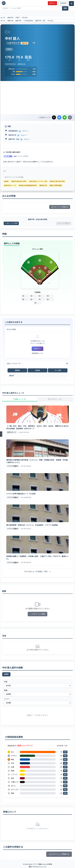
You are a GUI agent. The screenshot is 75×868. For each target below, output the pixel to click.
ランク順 (58, 370)
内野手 (18, 18)
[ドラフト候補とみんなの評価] (4, 3)
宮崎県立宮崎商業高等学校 (28, 185)
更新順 (17, 370)
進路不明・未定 (40, 21)
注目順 (38, 370)
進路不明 (10, 18)
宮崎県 (6, 181)
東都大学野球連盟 (56, 185)
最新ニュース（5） (20, 399)
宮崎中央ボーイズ (10, 185)
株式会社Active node (39, 867)
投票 (65, 752)
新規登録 (63, 3)
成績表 (6, 674)
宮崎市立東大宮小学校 (19, 181)
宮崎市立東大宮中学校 (57, 181)
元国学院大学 (13, 43)
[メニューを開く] (1, 434)
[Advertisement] (37, 98)
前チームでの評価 (11, 223)
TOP (3, 18)
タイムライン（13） (55, 399)
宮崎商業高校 (13, 131)
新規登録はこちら (37, 353)
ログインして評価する (60, 207)
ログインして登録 (37, 614)
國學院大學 (43, 185)
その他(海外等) (28, 21)
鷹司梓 (12, 376)
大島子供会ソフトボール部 (38, 181)
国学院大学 (12, 135)
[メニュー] (71, 4)
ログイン (52, 3)
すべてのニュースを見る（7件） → (38, 572)
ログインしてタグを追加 (14, 177)
